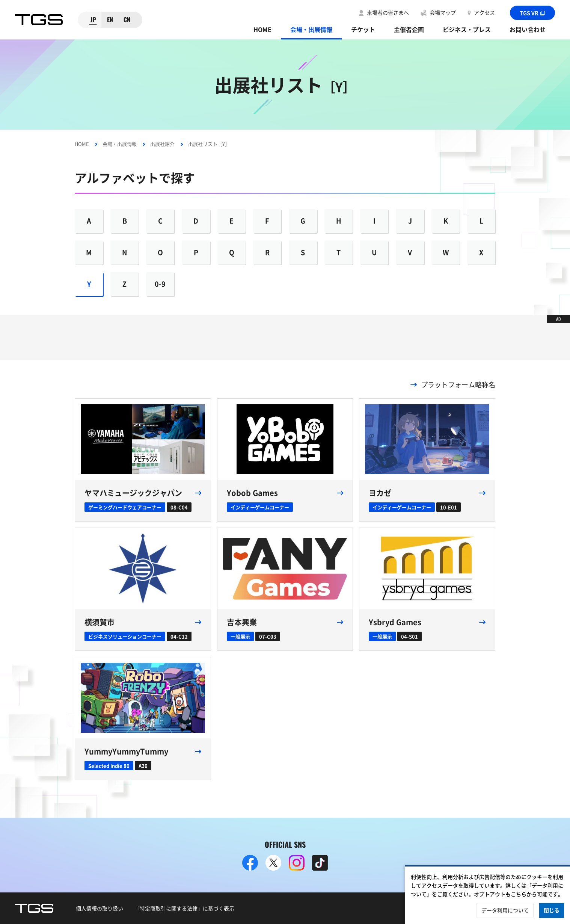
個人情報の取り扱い (100, 908)
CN (127, 20)
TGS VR (533, 13)
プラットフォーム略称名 (458, 385)
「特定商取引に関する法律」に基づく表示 (184, 908)
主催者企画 (409, 29)
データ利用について (505, 910)
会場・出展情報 (311, 29)
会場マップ (443, 12)
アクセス (484, 12)
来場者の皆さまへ (388, 12)
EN (110, 20)
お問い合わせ (528, 29)
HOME (262, 29)
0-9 (160, 284)
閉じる (552, 910)
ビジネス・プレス (467, 29)
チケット (363, 29)
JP (93, 20)
